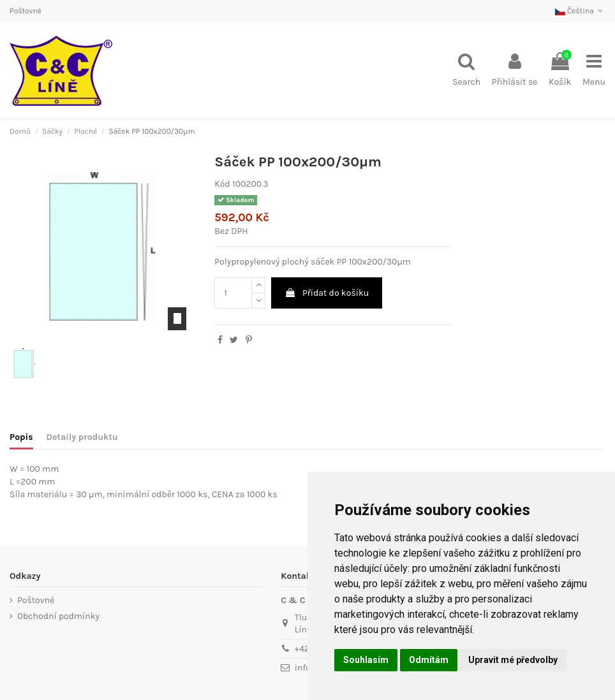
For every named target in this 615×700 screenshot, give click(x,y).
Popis (21, 437)
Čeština (580, 11)
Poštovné (26, 11)
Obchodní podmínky (58, 616)
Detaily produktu (82, 437)
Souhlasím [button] (366, 660)
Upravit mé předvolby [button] (513, 660)
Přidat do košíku (327, 293)
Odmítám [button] (429, 660)
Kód (222, 184)
